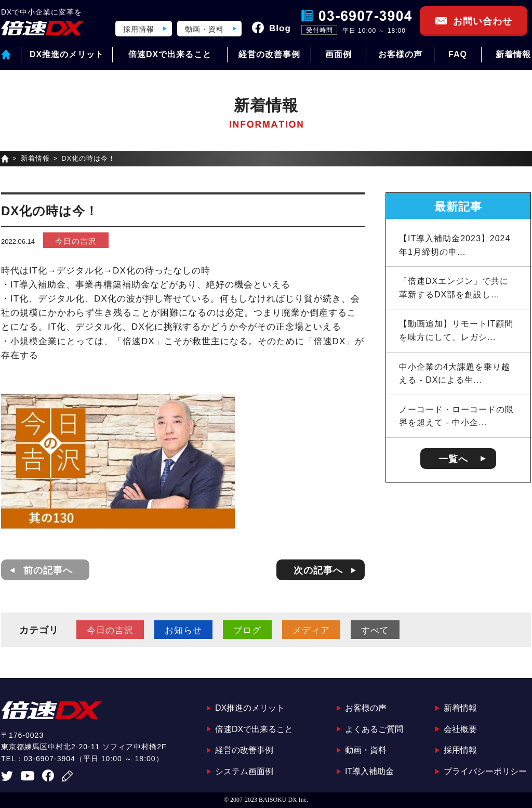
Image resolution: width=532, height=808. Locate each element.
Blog (280, 28)
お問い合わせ (483, 21)
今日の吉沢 (76, 241)
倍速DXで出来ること (170, 54)
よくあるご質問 (374, 729)
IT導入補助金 (369, 771)
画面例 (338, 54)
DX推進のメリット (67, 54)
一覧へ (453, 459)
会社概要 (460, 729)
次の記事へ (318, 570)
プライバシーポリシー (485, 771)
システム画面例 (244, 771)
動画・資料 (204, 29)
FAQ (458, 54)
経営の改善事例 (269, 54)
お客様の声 (400, 54)
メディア (311, 630)
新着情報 (513, 54)
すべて (375, 630)
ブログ (247, 630)
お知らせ (183, 630)
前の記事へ (48, 570)
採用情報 (139, 29)
